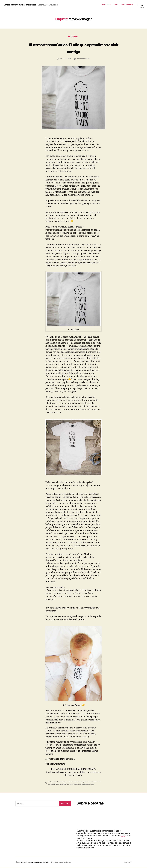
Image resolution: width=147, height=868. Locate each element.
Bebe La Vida (106, 5)
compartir (56, 782)
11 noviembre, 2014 (83, 59)
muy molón (71, 785)
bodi (50, 782)
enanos (88, 782)
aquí (123, 836)
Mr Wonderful (61, 785)
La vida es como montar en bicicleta (23, 5)
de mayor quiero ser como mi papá (72, 782)
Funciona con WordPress (64, 863)
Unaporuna (74, 37)
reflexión (83, 785)
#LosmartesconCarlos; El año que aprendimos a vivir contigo (74, 48)
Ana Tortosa (66, 59)
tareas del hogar (93, 785)
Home (116, 5)
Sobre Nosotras (127, 5)
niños (78, 785)
